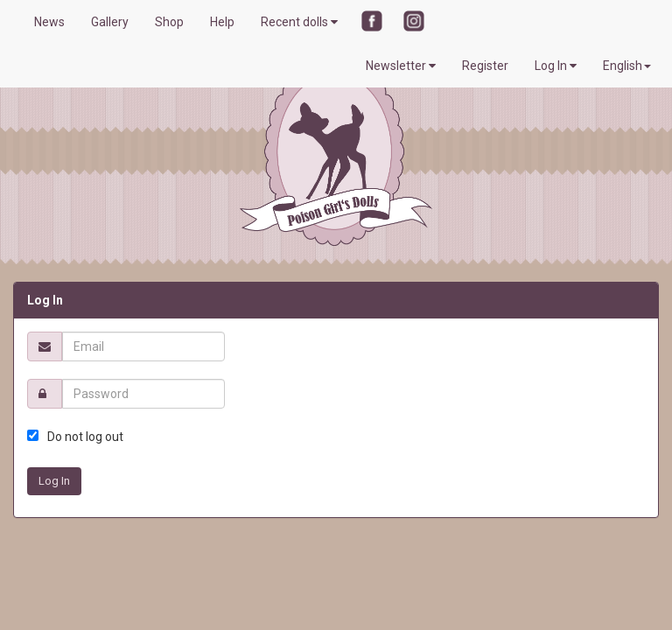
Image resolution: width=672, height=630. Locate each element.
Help (222, 22)
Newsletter (401, 66)
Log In (556, 66)
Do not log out (85, 437)
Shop (169, 22)
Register (485, 66)
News (49, 22)
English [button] (627, 66)
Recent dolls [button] (299, 22)
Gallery (110, 22)
